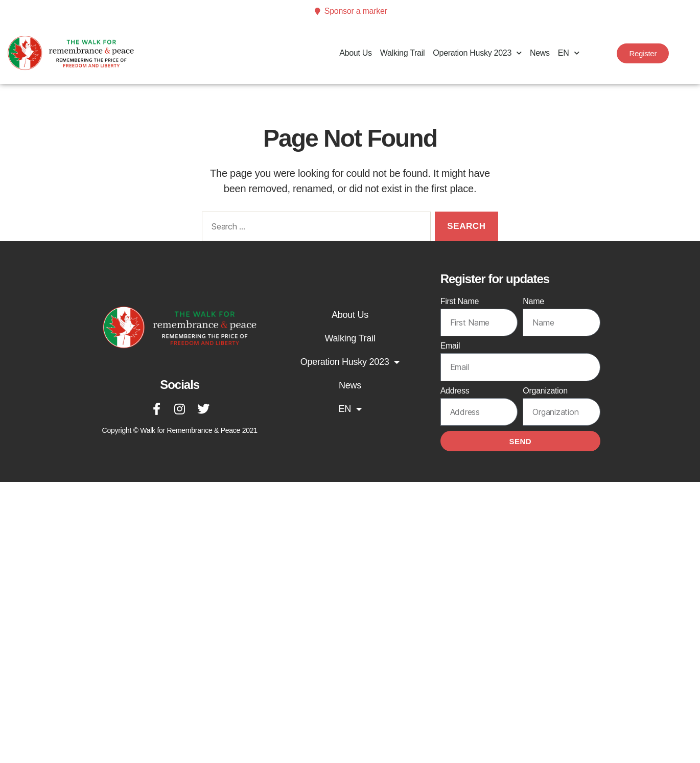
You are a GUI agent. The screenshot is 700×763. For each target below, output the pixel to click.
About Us (356, 53)
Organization (545, 391)
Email (450, 346)
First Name (460, 301)
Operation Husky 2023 (477, 53)
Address (455, 391)
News (540, 53)
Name (533, 301)
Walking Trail (402, 53)
